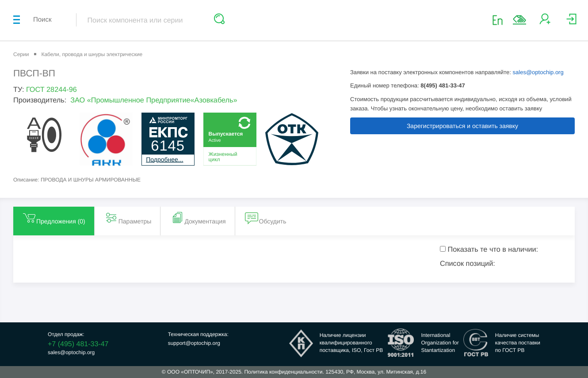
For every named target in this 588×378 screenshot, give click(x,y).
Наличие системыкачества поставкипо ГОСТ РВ (518, 343)
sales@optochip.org (538, 72)
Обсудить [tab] (266, 218)
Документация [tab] (198, 218)
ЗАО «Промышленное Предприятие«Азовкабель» (154, 100)
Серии (21, 54)
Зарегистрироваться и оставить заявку (462, 126)
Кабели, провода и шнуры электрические (92, 54)
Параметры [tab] (128, 218)
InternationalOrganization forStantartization (440, 343)
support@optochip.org (194, 343)
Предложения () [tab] (54, 218)
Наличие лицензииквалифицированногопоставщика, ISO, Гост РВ (351, 343)
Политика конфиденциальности (283, 372)
